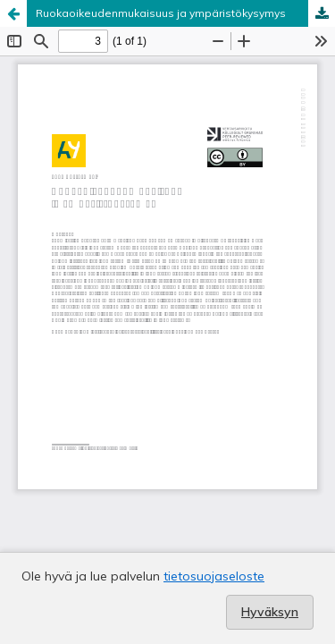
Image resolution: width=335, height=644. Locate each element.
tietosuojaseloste (214, 576)
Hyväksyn (270, 612)
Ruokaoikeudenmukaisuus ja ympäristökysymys (161, 13)
